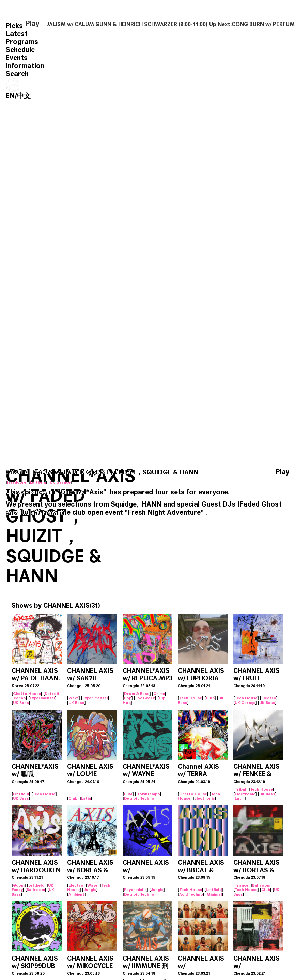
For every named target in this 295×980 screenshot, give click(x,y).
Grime (159, 694)
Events (17, 58)
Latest (17, 34)
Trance (242, 885)
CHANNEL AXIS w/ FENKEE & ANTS (257, 774)
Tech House (191, 698)
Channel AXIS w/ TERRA (198, 770)
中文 (24, 96)
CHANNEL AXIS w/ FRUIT (257, 674)
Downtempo (148, 794)
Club (210, 698)
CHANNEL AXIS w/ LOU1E (90, 770)
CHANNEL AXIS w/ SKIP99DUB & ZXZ (35, 966)
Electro (269, 698)
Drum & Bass (137, 694)
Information (25, 66)
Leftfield (38, 482)
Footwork (145, 698)
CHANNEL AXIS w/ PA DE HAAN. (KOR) (36, 678)
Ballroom (36, 890)
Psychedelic (135, 890)
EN (10, 96)
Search (17, 74)
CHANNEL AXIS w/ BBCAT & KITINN (201, 870)
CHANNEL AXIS (66, 606)
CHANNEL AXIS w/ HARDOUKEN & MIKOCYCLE (36, 870)
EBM (128, 794)
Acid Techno (191, 894)
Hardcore (17, 482)
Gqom (19, 885)
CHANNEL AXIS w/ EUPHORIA (201, 674)
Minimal (214, 894)
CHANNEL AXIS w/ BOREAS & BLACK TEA (257, 870)
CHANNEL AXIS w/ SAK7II (90, 674)
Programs (22, 42)
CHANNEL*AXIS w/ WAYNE (146, 770)
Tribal (240, 789)
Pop (128, 698)
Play (33, 24)
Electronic (205, 798)
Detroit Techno (139, 798)
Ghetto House (27, 694)
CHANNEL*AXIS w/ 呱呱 (35, 770)
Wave (74, 698)
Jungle (90, 890)
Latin (86, 798)
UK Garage (60, 482)
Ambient (76, 894)
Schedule (20, 50)
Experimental (42, 698)
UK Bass (21, 703)
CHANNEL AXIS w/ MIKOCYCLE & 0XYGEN (90, 966)
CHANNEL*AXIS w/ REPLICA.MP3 (147, 674)
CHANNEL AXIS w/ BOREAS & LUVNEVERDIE (90, 870)
